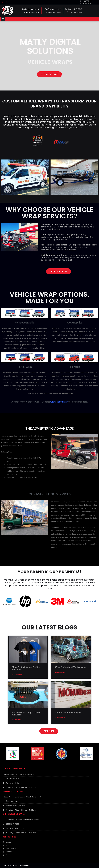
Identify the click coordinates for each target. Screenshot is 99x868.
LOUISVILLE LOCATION (14, 769)
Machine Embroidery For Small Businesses (26, 714)
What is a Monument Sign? (68, 712)
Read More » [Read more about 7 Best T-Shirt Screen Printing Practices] (17, 674)
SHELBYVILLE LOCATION (14, 814)
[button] (3, 19)
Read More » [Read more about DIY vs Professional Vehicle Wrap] (60, 672)
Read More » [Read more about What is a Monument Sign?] (60, 717)
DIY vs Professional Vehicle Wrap (70, 667)
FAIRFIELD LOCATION (13, 791)
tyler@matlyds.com (59, 402)
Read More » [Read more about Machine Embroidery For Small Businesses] (17, 720)
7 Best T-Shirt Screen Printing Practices (26, 668)
